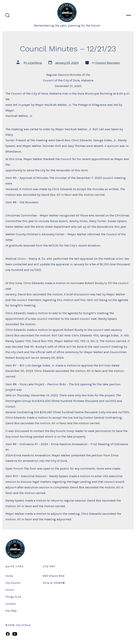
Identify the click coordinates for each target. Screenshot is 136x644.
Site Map (11, 611)
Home (9, 576)
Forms (10, 590)
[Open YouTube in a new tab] (15, 634)
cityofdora (35, 63)
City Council (13, 583)
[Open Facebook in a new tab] (8, 634)
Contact (11, 604)
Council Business (107, 63)
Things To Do (13, 597)
